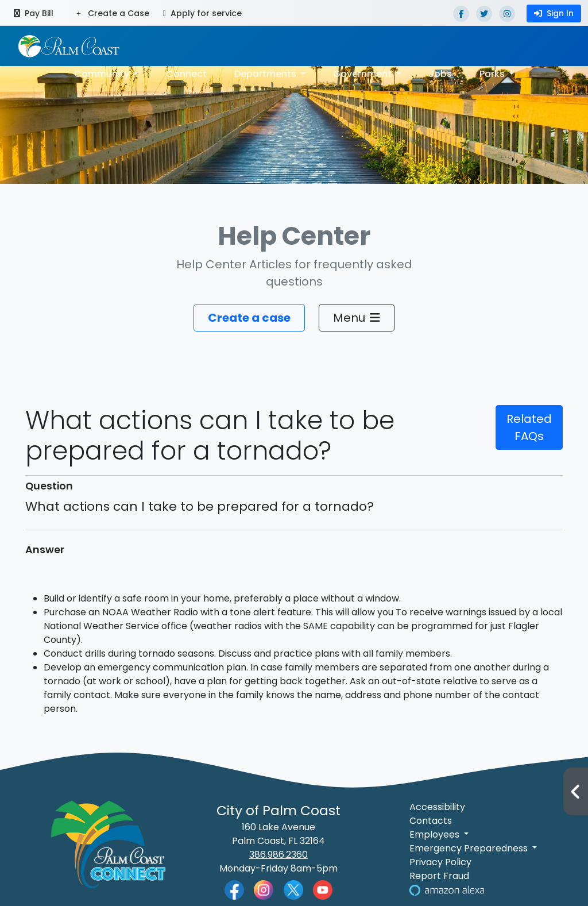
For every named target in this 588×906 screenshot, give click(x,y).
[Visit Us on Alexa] (447, 890)
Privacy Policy (440, 862)
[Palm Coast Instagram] (264, 889)
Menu (357, 318)
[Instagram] (507, 14)
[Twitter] (484, 14)
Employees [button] (436, 834)
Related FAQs (529, 427)
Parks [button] (493, 74)
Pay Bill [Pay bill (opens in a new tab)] (34, 13)
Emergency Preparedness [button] (470, 848)
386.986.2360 (278, 855)
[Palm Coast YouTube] (323, 889)
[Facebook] (461, 14)
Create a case (249, 318)
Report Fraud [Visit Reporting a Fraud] (439, 876)
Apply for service (202, 13)
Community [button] (103, 74)
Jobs (440, 74)
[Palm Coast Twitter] (293, 889)
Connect (186, 74)
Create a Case (113, 13)
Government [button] (363, 74)
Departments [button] (266, 74)
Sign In (554, 13)
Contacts (431, 821)
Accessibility (437, 807)
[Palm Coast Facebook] (234, 889)
